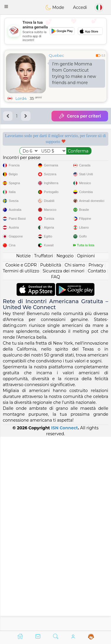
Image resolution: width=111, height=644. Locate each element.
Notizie (24, 449)
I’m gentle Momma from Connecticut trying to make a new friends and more (74, 73)
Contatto (97, 465)
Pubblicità (51, 459)
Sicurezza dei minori (63, 465)
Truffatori (44, 449)
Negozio (65, 449)
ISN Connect (65, 621)
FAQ (55, 470)
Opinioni (86, 449)
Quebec (56, 55)
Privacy (96, 459)
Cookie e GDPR (21, 459)
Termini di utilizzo (21, 465)
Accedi (80, 7)
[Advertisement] (55, 31)
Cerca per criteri (80, 116)
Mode (55, 7)
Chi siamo (75, 459)
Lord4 (21, 98)
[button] (6, 7)
